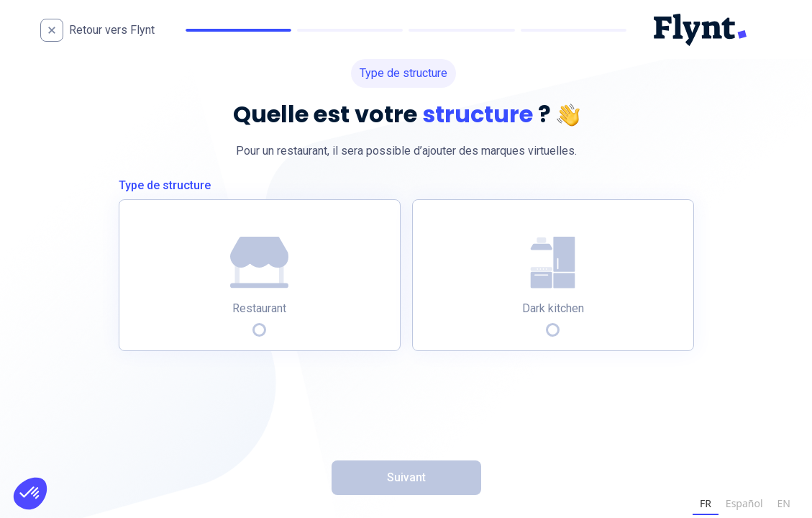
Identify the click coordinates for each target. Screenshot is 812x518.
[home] (111, 30)
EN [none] (784, 503)
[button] (30, 494)
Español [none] (744, 503)
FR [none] (706, 503)
